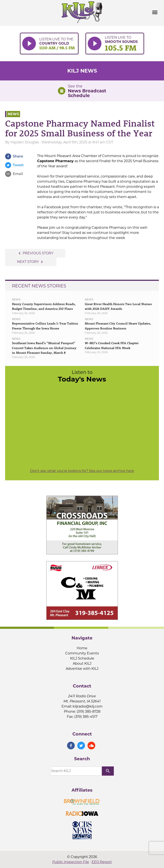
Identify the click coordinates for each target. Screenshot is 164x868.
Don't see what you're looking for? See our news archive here (82, 471)
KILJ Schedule (82, 658)
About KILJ (82, 663)
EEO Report (102, 862)
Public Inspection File (71, 862)
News (13, 114)
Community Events (82, 653)
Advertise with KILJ (82, 669)
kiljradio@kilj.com (88, 706)
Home (82, 648)
